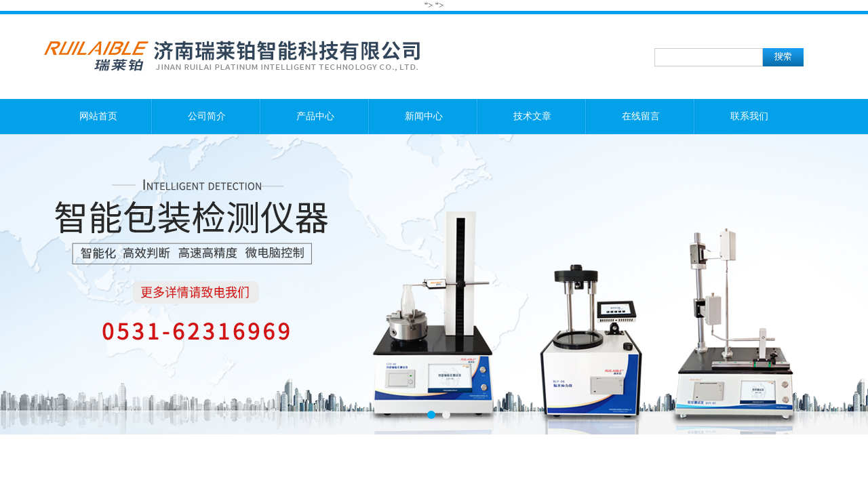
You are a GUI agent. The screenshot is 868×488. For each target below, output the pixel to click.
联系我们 (749, 116)
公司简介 (207, 116)
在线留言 (641, 116)
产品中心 (315, 116)
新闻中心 (424, 116)
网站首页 (98, 116)
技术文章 (532, 116)
